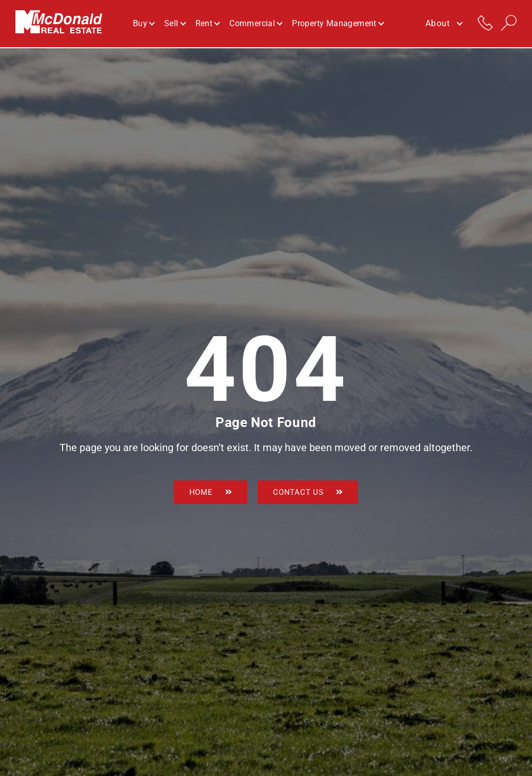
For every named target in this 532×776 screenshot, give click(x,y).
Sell (175, 24)
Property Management (338, 24)
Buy (143, 24)
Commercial (255, 24)
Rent (208, 24)
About (444, 24)
